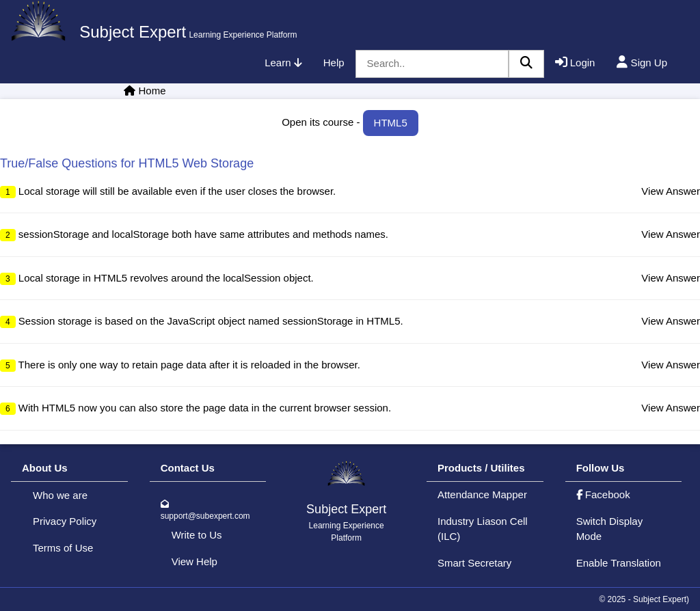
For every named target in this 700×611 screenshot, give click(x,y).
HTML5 (391, 123)
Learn (283, 63)
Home (152, 91)
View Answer (671, 191)
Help (334, 63)
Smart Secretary (474, 563)
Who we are (60, 495)
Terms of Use (63, 548)
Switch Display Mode (610, 529)
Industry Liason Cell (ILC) (483, 529)
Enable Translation (619, 563)
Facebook (603, 494)
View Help (194, 561)
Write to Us (197, 535)
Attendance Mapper (482, 494)
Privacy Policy (65, 521)
